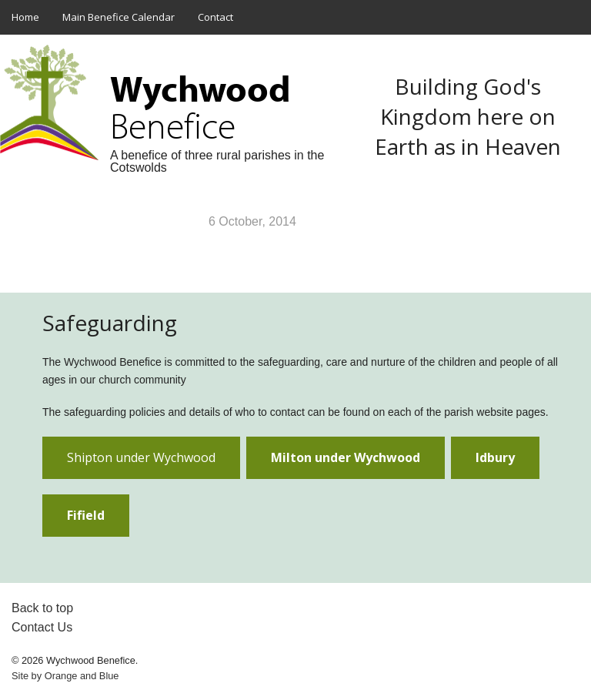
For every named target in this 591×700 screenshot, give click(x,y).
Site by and (65, 676)
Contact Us (42, 627)
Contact (215, 17)
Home (25, 17)
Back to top (42, 608)
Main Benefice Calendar (119, 17)
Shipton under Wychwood (141, 457)
